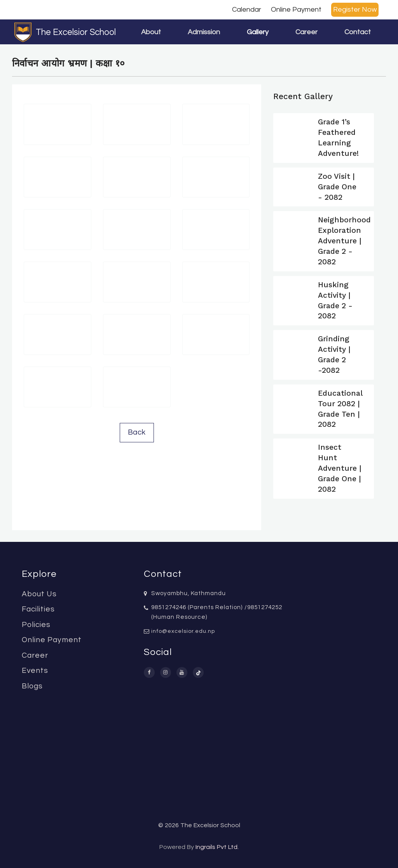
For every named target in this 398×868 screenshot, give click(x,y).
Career (306, 32)
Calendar (247, 10)
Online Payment (296, 10)
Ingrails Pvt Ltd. (217, 847)
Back (137, 432)
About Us (39, 594)
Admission (204, 32)
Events (35, 671)
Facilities (38, 609)
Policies (36, 625)
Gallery (258, 32)
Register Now (355, 10)
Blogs (32, 686)
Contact (358, 32)
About (151, 32)
